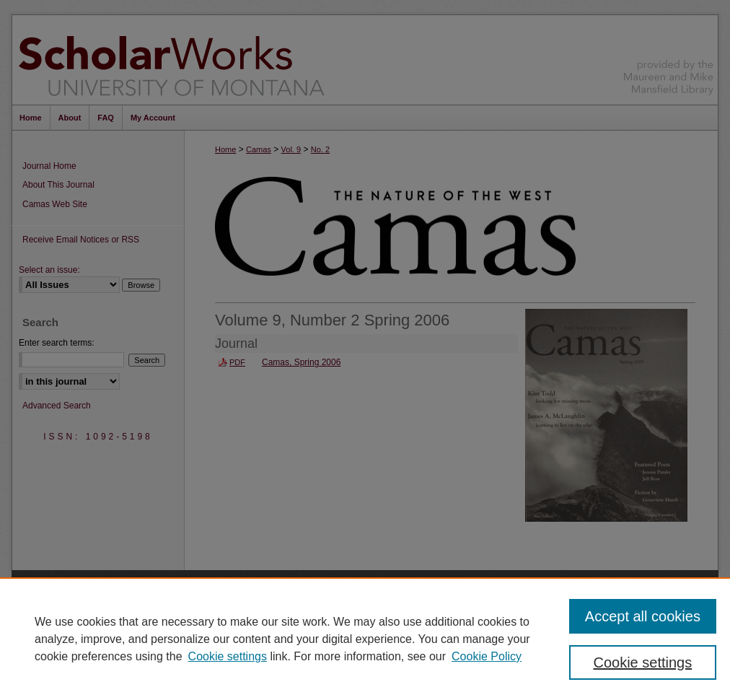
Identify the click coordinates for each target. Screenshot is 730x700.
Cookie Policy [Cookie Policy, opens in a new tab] (487, 656)
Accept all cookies (643, 616)
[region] (365, 639)
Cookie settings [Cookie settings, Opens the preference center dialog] (642, 662)
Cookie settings (228, 656)
